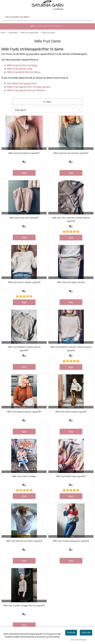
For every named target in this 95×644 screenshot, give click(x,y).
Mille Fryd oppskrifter (29, 33)
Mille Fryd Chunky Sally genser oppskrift (71, 541)
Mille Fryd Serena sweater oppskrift (24, 282)
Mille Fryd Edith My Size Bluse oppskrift (24, 541)
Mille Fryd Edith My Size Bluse (24, 72)
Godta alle (86, 633)
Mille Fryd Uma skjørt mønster (71, 282)
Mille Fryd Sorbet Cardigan (22, 65)
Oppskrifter (12, 33)
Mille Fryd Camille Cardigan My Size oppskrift (24, 605)
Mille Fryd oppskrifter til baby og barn (29, 87)
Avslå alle (71, 633)
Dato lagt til (20, 110)
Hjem (3, 32)
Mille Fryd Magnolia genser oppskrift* (24, 412)
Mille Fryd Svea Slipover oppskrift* (24, 153)
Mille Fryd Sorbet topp (20, 69)
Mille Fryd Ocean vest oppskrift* (24, 218)
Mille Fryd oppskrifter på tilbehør (26, 90)
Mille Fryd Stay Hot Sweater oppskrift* (71, 153)
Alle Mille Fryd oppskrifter (22, 83)
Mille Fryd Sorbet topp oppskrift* (71, 476)
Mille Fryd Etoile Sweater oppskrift (71, 412)
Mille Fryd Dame (48, 33)
